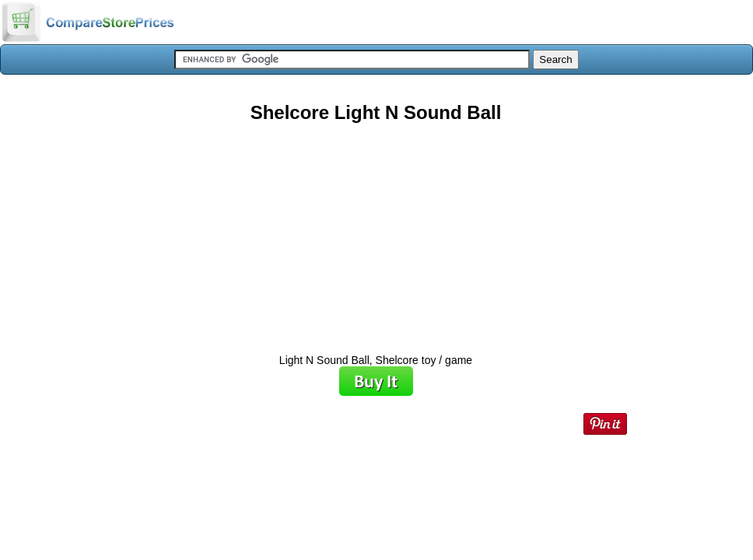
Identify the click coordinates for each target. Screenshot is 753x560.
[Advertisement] (376, 233)
